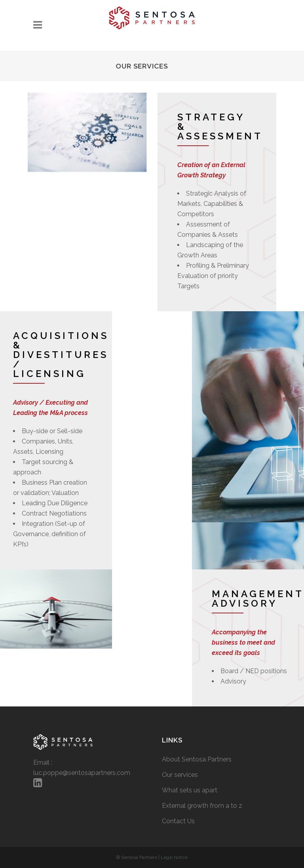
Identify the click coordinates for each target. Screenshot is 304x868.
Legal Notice (174, 857)
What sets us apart (190, 790)
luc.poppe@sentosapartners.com (82, 773)
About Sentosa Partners (197, 759)
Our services (180, 775)
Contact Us (178, 821)
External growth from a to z (202, 806)
